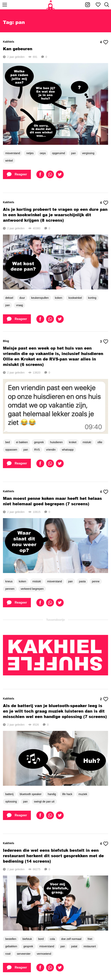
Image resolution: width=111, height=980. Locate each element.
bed (8, 442)
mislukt (87, 442)
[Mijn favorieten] (98, 5)
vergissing (88, 153)
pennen (10, 589)
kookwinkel (75, 298)
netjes (30, 153)
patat (74, 946)
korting (92, 298)
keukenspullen (40, 298)
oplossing (11, 802)
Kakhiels (9, 42)
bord (41, 939)
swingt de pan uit (44, 802)
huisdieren (56, 442)
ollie (100, 442)
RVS (37, 450)
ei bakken (22, 442)
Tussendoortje (55, 620)
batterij (9, 794)
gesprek (39, 442)
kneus (9, 581)
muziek (83, 794)
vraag (19, 305)
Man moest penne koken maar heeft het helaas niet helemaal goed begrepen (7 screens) (52, 501)
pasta (82, 581)
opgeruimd (58, 153)
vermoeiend (44, 954)
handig (52, 794)
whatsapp (68, 450)
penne (96, 581)
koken (59, 298)
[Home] (51, 5)
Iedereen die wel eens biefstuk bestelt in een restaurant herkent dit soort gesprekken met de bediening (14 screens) (53, 856)
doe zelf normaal (71, 939)
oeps (43, 153)
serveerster (24, 954)
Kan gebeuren (18, 49)
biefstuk (27, 939)
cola (52, 939)
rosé (8, 954)
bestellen (11, 939)
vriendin (51, 450)
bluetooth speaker (31, 794)
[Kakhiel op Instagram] (88, 5)
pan (73, 153)
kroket (73, 442)
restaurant (90, 946)
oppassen (11, 450)
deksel (9, 298)
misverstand (13, 153)
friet (90, 939)
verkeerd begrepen (32, 589)
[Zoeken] (107, 5)
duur (22, 298)
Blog (6, 341)
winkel (9, 161)
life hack (67, 794)
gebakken (11, 946)
